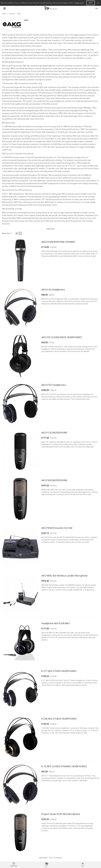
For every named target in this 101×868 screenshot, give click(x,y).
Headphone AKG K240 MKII (56, 623)
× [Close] (98, 3)
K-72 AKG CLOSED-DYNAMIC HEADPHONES (64, 766)
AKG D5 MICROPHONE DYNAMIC (58, 242)
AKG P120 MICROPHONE (54, 433)
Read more (79, 3)
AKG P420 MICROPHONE (54, 480)
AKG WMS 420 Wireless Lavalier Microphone (65, 576)
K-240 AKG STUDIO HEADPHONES (59, 719)
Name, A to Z (8, 233)
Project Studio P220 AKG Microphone (61, 814)
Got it (91, 3)
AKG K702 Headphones (54, 385)
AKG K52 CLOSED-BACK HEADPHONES (62, 337)
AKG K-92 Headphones (53, 290)
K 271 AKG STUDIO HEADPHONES (59, 671)
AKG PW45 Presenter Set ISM (57, 528)
